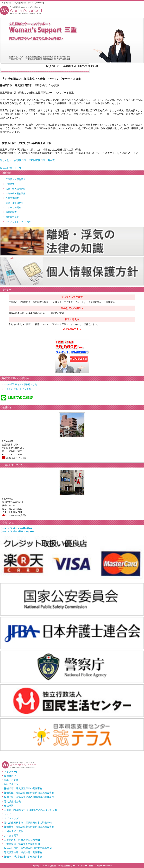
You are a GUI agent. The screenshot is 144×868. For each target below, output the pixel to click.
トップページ (11, 772)
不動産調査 (11, 212)
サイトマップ (11, 818)
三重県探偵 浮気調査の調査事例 (22, 844)
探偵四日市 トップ (11, 168)
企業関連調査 (12, 198)
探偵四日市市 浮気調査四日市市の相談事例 (28, 848)
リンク (8, 814)
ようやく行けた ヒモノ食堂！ (19, 389)
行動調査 (10, 184)
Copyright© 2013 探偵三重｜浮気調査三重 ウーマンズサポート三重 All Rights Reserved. (72, 866)
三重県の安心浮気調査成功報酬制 (22, 840)
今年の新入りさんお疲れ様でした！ (22, 384)
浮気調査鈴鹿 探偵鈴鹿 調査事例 (23, 852)
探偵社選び (10, 776)
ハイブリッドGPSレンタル (19, 222)
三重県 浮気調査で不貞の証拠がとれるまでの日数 (31, 810)
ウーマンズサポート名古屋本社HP (16, 528)
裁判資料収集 (12, 217)
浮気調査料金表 (12, 801)
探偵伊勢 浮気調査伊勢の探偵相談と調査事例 (29, 797)
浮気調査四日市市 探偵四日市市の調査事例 (28, 823)
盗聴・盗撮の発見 (14, 203)
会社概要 (9, 806)
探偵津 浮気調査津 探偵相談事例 (23, 857)
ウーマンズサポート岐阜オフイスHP (17, 531)
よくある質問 (11, 836)
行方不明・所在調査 (16, 194)
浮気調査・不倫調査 (16, 179)
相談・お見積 (11, 780)
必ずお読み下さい (72, 329)
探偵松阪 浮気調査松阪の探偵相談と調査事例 (29, 793)
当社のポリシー (12, 784)
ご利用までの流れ (14, 831)
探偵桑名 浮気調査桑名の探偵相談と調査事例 (29, 827)
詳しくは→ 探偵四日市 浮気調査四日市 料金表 (27, 160)
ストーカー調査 (13, 207)
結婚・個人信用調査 (16, 189)
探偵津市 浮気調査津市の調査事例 (23, 788)
